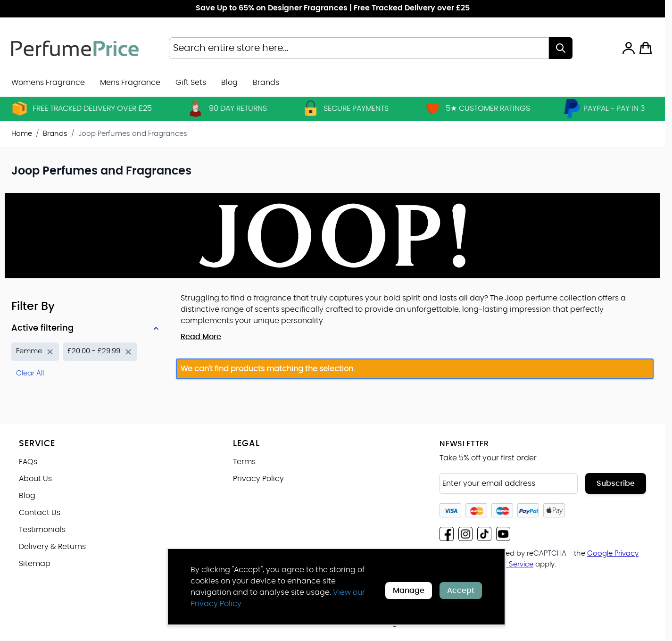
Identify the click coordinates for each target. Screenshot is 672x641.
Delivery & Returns (52, 547)
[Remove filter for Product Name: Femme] (35, 352)
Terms (244, 462)
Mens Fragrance (130, 83)
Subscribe (616, 483)
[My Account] (629, 48)
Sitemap (35, 564)
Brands (55, 134)
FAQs (28, 462)
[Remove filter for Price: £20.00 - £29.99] (100, 352)
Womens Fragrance (48, 83)
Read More (201, 337)
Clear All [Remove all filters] (30, 373)
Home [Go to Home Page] (22, 134)
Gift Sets (191, 83)
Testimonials (42, 530)
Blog (229, 83)
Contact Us (40, 513)
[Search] (561, 48)
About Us (35, 479)
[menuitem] (266, 83)
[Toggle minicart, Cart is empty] (646, 48)
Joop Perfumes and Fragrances (133, 134)
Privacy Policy (258, 479)
